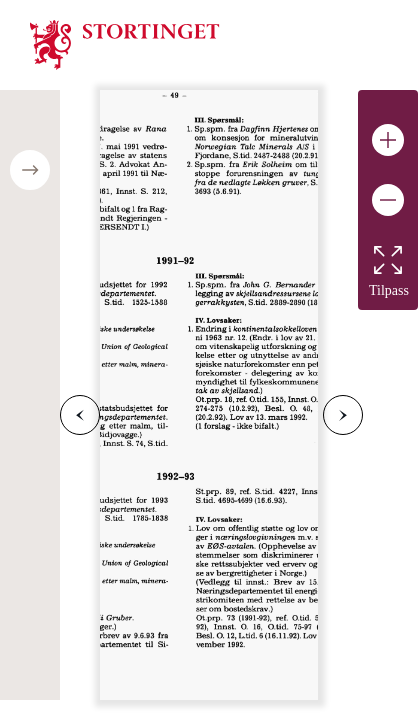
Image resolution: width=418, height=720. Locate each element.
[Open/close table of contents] (30, 170)
